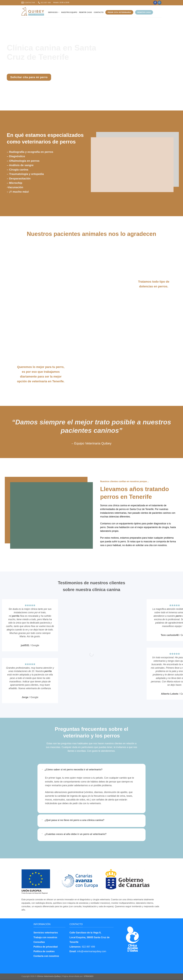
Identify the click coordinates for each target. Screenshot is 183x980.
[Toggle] (42, 769)
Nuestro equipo (69, 12)
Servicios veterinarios (46, 933)
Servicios (54, 12)
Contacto (99, 12)
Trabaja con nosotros (45, 937)
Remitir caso (85, 12)
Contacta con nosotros (46, 956)
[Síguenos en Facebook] (155, 3)
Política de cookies (44, 951)
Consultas (39, 942)
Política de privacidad (46, 947)
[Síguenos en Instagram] (159, 3)
